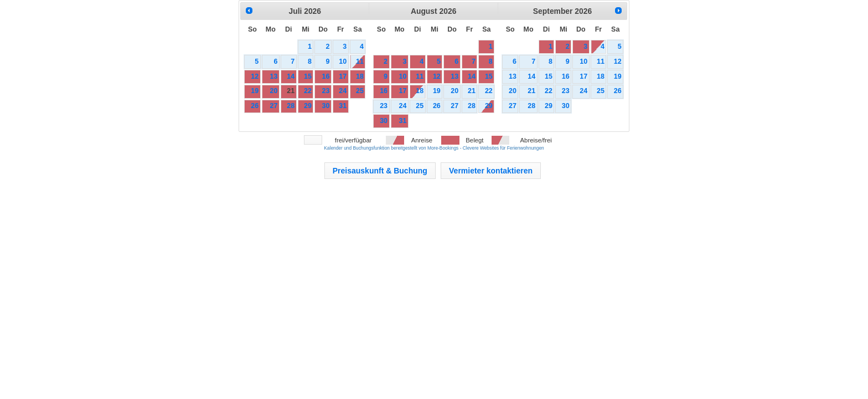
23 (325, 91)
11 (360, 62)
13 (274, 76)
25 (360, 91)
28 (291, 106)
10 (343, 62)
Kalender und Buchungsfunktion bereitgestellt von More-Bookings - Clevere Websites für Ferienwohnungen (434, 148)
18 (360, 76)
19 (255, 91)
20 (274, 91)
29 (308, 106)
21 (291, 91)
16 (325, 76)
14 (291, 76)
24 (343, 91)
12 (255, 76)
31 (343, 106)
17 (343, 76)
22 (308, 91)
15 (308, 76)
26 (255, 106)
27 (274, 106)
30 (325, 106)
